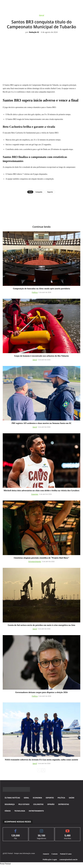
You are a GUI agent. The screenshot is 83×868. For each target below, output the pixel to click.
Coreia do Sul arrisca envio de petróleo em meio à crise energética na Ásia (42, 625)
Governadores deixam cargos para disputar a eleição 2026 (42, 692)
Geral (41, 16)
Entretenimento (35, 562)
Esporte (50, 192)
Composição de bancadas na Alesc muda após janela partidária (41, 288)
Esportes (35, 494)
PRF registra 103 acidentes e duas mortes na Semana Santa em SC (41, 423)
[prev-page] (39, 770)
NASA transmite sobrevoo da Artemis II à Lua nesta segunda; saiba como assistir (41, 760)
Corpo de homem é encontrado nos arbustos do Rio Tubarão (41, 356)
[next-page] (43, 770)
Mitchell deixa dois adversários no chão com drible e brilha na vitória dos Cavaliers (42, 490)
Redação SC (34, 32)
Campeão (39, 192)
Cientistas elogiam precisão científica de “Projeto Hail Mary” (42, 558)
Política (35, 292)
